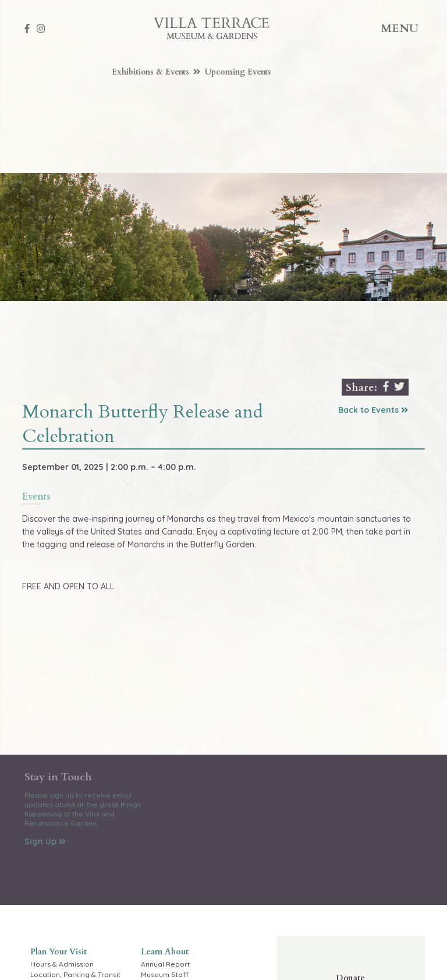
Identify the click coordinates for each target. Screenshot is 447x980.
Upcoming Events (238, 72)
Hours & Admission (62, 964)
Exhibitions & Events (156, 72)
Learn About (165, 952)
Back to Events (373, 410)
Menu (400, 29)
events (36, 498)
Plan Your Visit (58, 952)
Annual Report (165, 964)
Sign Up (45, 841)
